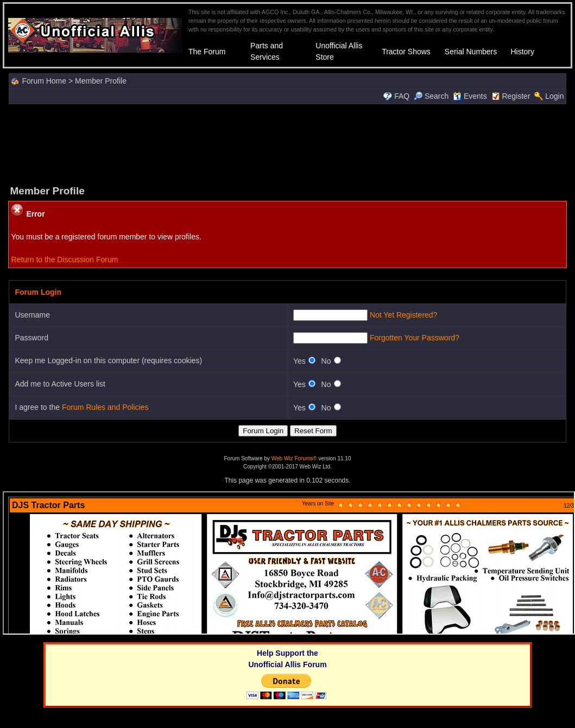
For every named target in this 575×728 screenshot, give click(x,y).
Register (516, 96)
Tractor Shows (406, 52)
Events (470, 96)
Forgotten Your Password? (415, 338)
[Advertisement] (288, 143)
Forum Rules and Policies (105, 407)
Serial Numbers (471, 52)
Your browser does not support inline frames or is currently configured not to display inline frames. (289, 563)
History (522, 52)
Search (431, 96)
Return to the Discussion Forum (64, 259)
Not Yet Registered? (404, 315)
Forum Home (44, 81)
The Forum (207, 52)
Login (554, 96)
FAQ (402, 96)
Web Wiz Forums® (294, 458)
